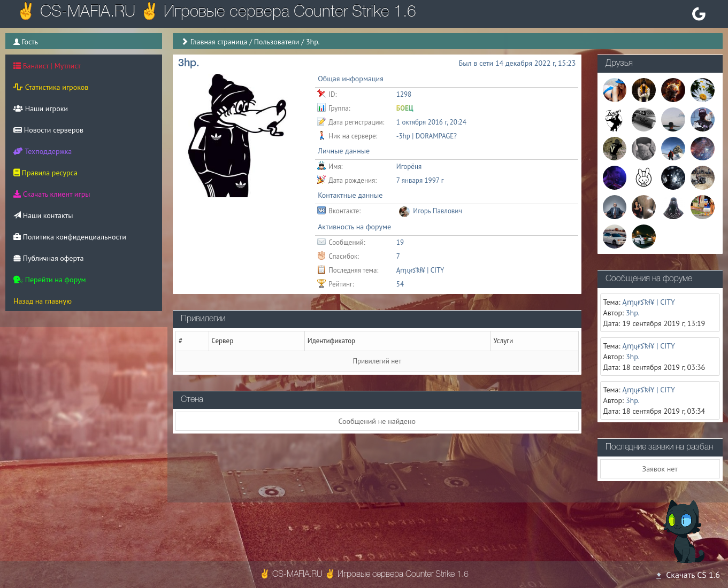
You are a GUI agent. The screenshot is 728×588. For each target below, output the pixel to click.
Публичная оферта (48, 258)
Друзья (619, 64)
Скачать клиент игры (52, 194)
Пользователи (277, 42)
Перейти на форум (50, 280)
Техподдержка (43, 151)
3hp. (633, 313)
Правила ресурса (45, 173)
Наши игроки (41, 109)
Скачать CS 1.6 (687, 575)
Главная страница (219, 42)
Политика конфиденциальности (70, 237)
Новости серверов (48, 130)
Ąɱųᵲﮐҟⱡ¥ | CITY (420, 270)
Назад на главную (43, 301)
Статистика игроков (51, 87)
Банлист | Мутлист (47, 66)
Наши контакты (43, 215)
